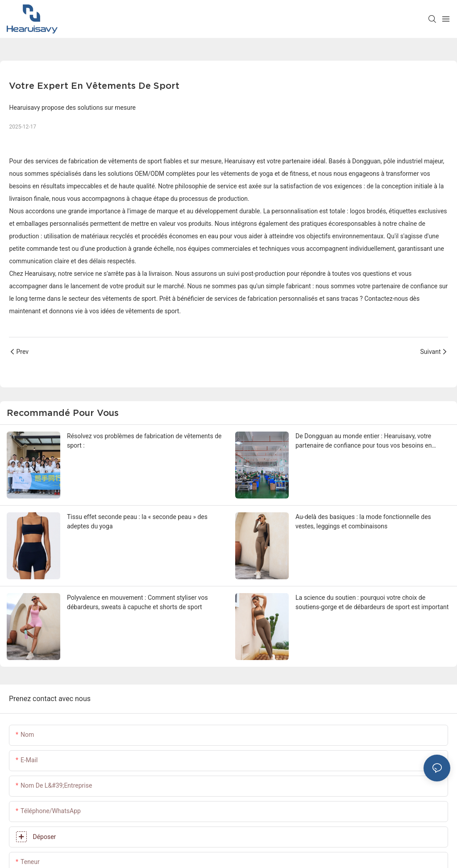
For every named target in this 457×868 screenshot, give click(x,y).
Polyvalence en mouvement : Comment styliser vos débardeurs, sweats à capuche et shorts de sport (137, 602)
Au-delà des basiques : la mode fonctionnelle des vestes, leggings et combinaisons (363, 521)
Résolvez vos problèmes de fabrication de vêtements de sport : (144, 441)
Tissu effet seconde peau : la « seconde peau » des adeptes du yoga (137, 521)
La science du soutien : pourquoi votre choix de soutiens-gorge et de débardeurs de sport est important (372, 602)
